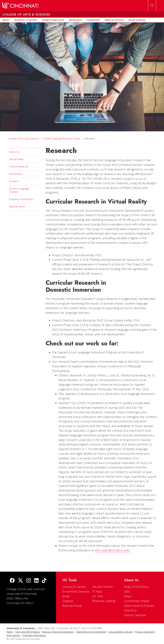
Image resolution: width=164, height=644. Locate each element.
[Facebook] (12, 581)
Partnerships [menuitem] (16, 174)
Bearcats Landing (104, 601)
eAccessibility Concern (121, 632)
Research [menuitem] (14, 181)
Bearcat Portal (72, 606)
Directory (130, 610)
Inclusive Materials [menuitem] (19, 167)
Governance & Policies (139, 606)
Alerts (10, 632)
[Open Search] (152, 6)
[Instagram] (29, 581)
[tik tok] (44, 581)
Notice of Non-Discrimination (58, 632)
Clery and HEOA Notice (28, 632)
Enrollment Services (76, 591)
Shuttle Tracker (103, 587)
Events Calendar (135, 615)
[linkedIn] (36, 581)
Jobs (127, 591)
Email (66, 596)
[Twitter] (20, 581)
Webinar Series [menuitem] (17, 206)
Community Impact (137, 601)
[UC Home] (20, 6)
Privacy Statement (145, 632)
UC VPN (98, 596)
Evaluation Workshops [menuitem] (21, 199)
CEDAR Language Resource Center (62, 139)
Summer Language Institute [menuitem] (19, 190)
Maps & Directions (136, 587)
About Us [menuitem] (14, 152)
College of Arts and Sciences (24, 139)
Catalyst (68, 601)
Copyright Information (34, 635)
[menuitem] (6, 20)
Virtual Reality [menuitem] (16, 159)
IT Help (97, 591)
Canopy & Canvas (74, 587)
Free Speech (13, 635)
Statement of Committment (91, 632)
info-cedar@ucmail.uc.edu (112, 550)
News (128, 596)
